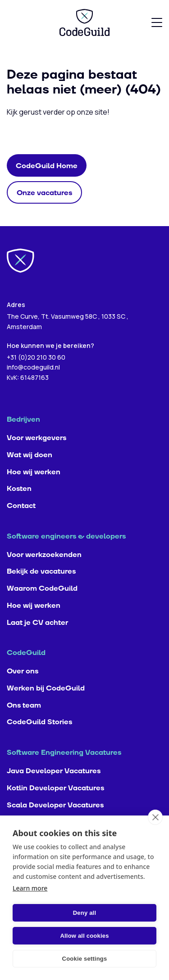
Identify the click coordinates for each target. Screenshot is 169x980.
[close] (155, 817)
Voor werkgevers (37, 438)
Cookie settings (85, 959)
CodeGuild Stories (39, 722)
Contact (21, 506)
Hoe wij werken (34, 472)
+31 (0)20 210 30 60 (36, 357)
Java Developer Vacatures (54, 771)
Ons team (24, 705)
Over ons (23, 671)
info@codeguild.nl (33, 367)
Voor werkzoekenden (44, 555)
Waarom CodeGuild (42, 588)
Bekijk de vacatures (41, 571)
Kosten (19, 489)
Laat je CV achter (37, 623)
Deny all (84, 913)
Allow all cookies (84, 936)
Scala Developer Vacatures (55, 805)
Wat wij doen (30, 455)
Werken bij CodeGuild (46, 688)
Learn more (30, 888)
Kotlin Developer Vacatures (55, 788)
